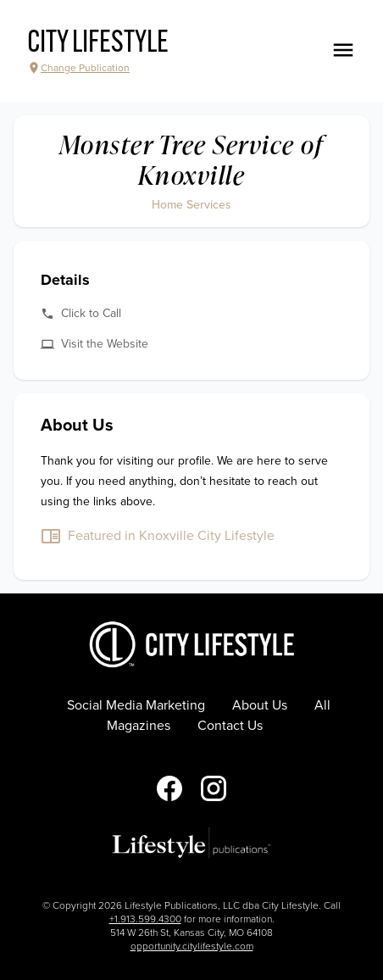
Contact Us (230, 726)
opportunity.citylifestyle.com (192, 946)
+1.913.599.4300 (145, 919)
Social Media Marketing (136, 705)
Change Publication (78, 68)
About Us (260, 705)
